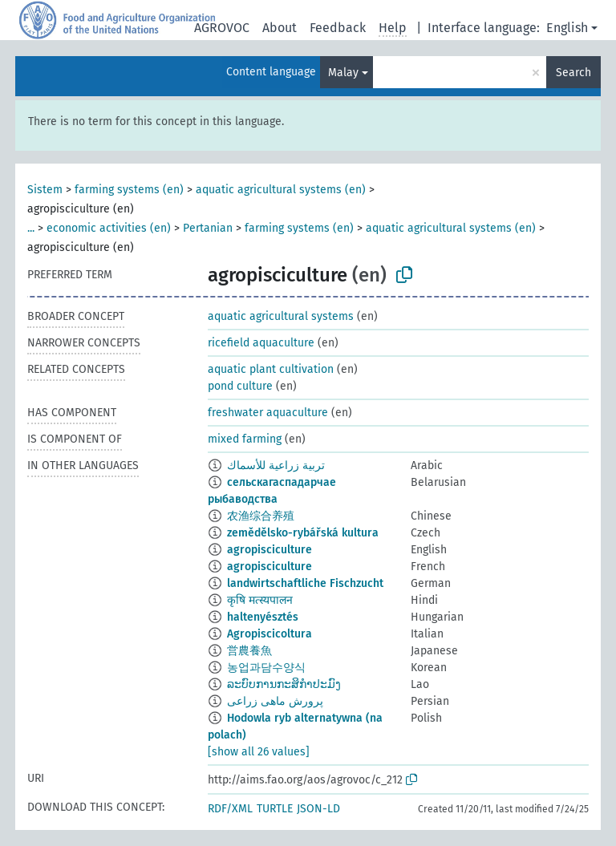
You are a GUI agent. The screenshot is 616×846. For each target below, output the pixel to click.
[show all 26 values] (259, 752)
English (567, 28)
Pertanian (208, 228)
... (31, 228)
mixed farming (245, 439)
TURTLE (275, 809)
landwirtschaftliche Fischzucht (305, 583)
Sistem (45, 190)
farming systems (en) (129, 190)
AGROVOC (222, 28)
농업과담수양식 (266, 668)
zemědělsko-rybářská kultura (303, 533)
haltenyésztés (263, 617)
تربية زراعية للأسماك (276, 466)
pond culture (240, 386)
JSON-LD (318, 809)
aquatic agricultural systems (281, 316)
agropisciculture (269, 550)
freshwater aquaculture (268, 413)
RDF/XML (230, 809)
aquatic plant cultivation (271, 369)
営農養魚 (249, 651)
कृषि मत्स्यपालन (260, 600)
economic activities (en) (109, 228)
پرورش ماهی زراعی (275, 701)
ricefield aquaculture (261, 343)
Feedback (338, 28)
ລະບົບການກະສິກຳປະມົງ (284, 684)
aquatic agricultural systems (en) (281, 190)
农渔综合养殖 (261, 516)
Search (573, 73)
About (280, 28)
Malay (343, 73)
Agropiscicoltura (269, 634)
